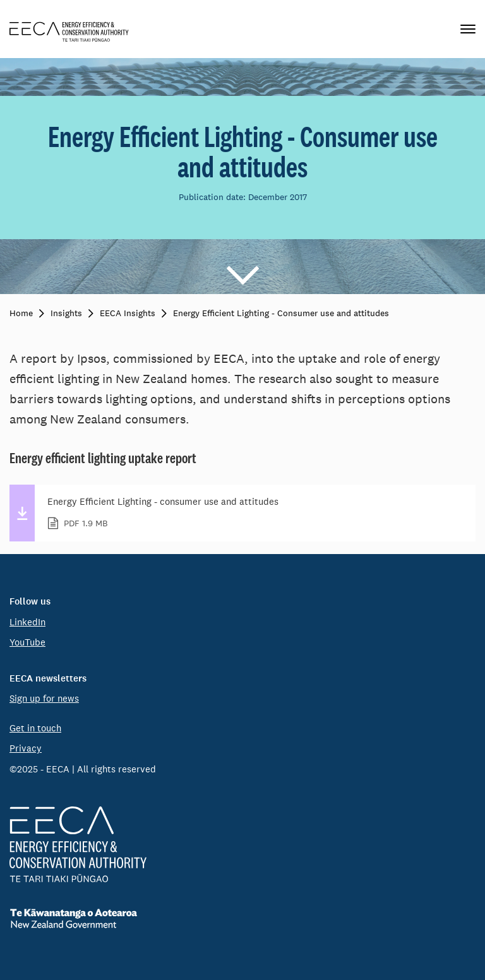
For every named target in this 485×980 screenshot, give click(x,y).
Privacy (26, 748)
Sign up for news (44, 698)
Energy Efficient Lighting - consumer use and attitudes (254, 513)
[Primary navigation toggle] (468, 29)
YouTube (27, 642)
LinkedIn (27, 622)
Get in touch (35, 728)
